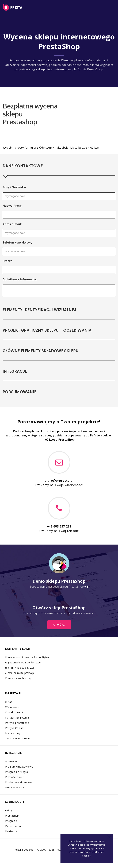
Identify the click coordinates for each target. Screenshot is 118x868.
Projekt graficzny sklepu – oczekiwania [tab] (47, 330)
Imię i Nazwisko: (15, 187)
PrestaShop (12, 816)
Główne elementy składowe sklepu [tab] (41, 351)
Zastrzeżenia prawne (17, 738)
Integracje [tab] (15, 371)
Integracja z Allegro (17, 772)
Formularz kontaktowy (18, 678)
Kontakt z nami (14, 712)
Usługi (9, 810)
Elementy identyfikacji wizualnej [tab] (39, 310)
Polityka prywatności (17, 723)
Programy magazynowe (19, 767)
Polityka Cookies (15, 728)
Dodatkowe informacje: (20, 279)
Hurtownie (11, 761)
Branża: (8, 261)
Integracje (11, 821)
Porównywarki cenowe (18, 782)
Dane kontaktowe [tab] (23, 166)
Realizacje (11, 831)
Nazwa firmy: (12, 206)
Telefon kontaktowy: (18, 242)
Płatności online (15, 777)
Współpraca (12, 707)
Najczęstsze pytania (17, 718)
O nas (9, 702)
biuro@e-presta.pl (24, 673)
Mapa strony (13, 733)
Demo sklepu (13, 826)
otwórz (59, 625)
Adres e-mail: (12, 224)
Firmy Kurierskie (15, 787)
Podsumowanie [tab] (19, 392)
